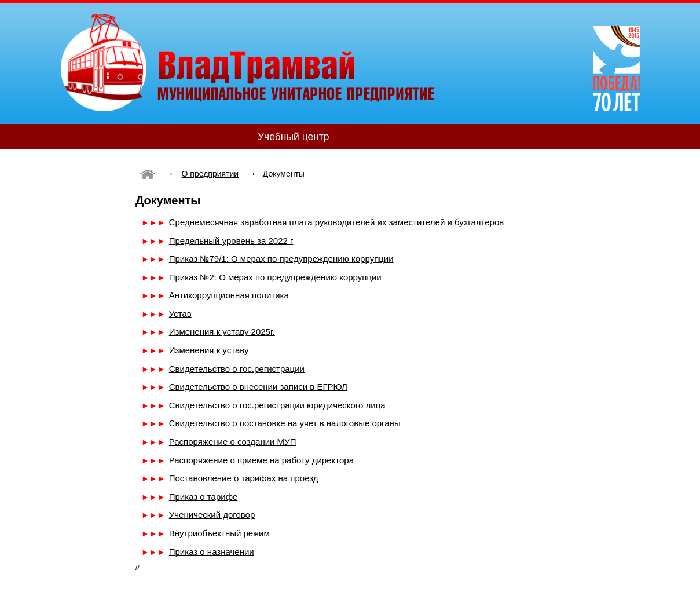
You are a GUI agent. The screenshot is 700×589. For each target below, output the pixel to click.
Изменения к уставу (209, 350)
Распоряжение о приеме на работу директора (261, 460)
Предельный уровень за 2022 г (231, 241)
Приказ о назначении (212, 552)
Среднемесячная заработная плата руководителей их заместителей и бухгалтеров (336, 222)
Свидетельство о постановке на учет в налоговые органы (285, 423)
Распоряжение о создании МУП (233, 442)
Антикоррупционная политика (229, 295)
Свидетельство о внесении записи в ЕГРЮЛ (258, 387)
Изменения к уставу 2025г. (222, 332)
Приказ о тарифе (204, 497)
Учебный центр (294, 137)
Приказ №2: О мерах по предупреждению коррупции (275, 277)
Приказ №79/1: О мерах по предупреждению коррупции (281, 259)
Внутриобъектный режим (219, 533)
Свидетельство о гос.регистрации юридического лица (277, 405)
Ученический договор (212, 515)
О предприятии (210, 174)
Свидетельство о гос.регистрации (237, 369)
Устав (180, 314)
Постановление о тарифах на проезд (244, 478)
